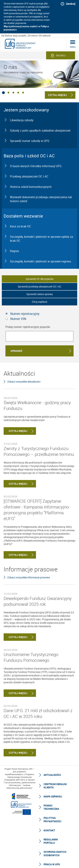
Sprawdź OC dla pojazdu (40, 279)
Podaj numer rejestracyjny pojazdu (28, 327)
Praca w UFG (52, 864)
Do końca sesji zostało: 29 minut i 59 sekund (26, 35)
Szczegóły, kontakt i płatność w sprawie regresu (40, 261)
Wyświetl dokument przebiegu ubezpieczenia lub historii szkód (41, 199)
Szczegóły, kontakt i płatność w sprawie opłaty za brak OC (41, 239)
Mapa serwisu (53, 796)
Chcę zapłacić (40, 302)
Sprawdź (16, 351)
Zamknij (71, 4)
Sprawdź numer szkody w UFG (30, 141)
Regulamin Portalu (51, 841)
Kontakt (49, 830)
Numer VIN (18, 319)
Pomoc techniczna (51, 807)
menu (73, 47)
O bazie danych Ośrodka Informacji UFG (36, 166)
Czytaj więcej (15, 431)
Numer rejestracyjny (25, 314)
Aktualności (52, 775)
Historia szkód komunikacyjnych (31, 187)
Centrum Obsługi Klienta (55, 786)
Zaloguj (61, 55)
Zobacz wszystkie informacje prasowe (29, 577)
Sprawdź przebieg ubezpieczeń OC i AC (39, 286)
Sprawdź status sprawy (40, 294)
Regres (14, 251)
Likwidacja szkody (22, 120)
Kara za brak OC (20, 226)
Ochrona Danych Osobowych (55, 853)
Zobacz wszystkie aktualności (24, 382)
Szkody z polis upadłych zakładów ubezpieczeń (40, 130)
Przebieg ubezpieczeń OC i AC (29, 176)
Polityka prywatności (52, 819)
